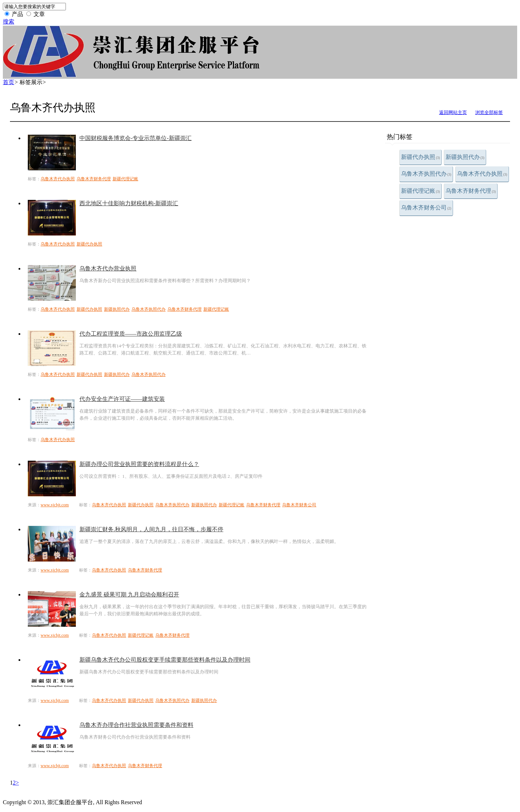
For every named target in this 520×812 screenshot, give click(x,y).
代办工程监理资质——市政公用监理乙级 (131, 334)
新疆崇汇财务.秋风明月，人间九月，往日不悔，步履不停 (151, 529)
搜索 (9, 22)
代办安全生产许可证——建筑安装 (122, 399)
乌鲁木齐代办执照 (482, 174)
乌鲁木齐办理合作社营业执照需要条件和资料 (136, 725)
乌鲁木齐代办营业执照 (108, 268)
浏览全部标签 (489, 112)
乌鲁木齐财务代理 (471, 191)
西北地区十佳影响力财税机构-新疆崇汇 (129, 203)
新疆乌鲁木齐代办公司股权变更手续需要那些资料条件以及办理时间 (165, 660)
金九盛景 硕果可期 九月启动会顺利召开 (129, 594)
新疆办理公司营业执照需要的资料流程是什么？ (139, 464)
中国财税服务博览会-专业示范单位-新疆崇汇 (136, 138)
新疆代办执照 (420, 157)
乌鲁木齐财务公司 (426, 208)
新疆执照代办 (465, 157)
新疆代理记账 (420, 191)
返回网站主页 (453, 112)
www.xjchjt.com (55, 505)
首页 (9, 82)
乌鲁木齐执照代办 (426, 174)
